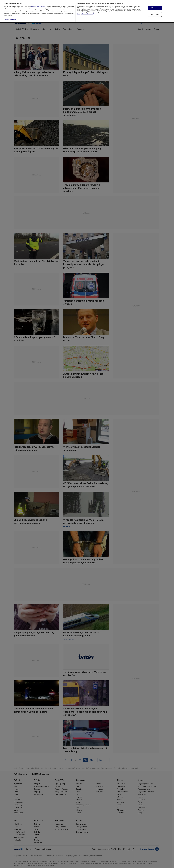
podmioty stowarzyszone (38, 6)
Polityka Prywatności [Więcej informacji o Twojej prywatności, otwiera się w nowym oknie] (10, 19)
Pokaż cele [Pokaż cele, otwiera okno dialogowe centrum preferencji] (155, 14)
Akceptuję (155, 8)
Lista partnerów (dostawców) (86, 14)
